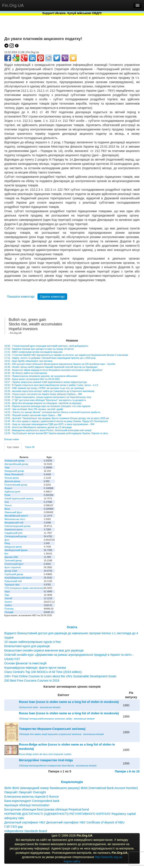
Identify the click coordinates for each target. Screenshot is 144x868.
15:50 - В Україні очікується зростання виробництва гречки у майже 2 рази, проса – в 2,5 (51, 385)
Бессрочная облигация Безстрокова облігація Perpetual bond (47, 809)
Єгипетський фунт (14, 564)
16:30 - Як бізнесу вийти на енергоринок (26, 373)
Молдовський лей (14, 523)
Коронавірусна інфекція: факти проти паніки (35, 668)
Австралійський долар (16, 464)
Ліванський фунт (13, 512)
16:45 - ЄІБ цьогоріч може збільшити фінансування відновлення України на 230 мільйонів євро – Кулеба (60, 364)
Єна (7, 502)
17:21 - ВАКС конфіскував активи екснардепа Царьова (33, 352)
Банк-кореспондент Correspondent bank (32, 801)
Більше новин (12, 439)
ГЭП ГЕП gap (14, 827)
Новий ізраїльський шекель (19, 498)
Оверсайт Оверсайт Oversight (25, 792)
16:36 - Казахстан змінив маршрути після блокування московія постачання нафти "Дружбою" (54, 370)
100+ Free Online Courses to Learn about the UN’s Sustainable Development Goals (60, 676)
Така (7, 467)
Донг (7, 540)
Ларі (7, 595)
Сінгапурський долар (16, 536)
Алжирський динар (15, 461)
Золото (8, 602)
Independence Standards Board (26, 831)
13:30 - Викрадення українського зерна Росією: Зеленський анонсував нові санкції (48, 430)
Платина (9, 609)
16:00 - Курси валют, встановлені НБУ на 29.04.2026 (32, 379)
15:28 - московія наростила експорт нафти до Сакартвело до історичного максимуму (49, 391)
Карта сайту (72, 861)
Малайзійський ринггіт (16, 516)
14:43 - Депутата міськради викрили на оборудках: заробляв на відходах (43, 403)
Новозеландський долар (17, 526)
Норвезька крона (13, 529)
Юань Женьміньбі (14, 474)
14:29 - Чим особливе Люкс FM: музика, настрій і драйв (34, 409)
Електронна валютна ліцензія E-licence (32, 797)
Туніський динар (13, 560)
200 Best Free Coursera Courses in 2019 (32, 681)
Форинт (9, 488)
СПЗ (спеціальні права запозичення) (24, 588)
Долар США (11, 571)
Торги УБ (30, 447)
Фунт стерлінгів (13, 567)
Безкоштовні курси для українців (27, 646)
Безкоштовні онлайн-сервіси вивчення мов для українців (44, 650)
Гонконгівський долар (16, 485)
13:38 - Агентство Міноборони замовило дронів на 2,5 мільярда (38, 427)
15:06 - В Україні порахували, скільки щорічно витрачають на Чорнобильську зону (48, 397)
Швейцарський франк (16, 550)
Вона (7, 509)
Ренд (7, 543)
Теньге (8, 505)
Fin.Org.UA (13, 5)
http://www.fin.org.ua (108, 857)
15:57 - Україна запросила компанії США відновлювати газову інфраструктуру (46, 382)
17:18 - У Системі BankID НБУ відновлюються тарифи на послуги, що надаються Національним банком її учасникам (66, 355)
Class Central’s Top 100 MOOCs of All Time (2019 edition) (43, 672)
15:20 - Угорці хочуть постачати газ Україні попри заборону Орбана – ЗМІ (43, 394)
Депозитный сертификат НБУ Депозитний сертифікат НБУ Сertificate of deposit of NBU (64, 822)
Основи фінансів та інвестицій (25, 663)
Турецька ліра (12, 585)
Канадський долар (14, 471)
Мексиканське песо (15, 519)
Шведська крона (13, 547)
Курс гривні (13, 447)
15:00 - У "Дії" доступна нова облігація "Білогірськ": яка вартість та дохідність (45, 400)
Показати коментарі (21, 297)
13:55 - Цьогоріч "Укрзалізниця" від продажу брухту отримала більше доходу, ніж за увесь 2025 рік (57, 418)
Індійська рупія (12, 492)
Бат (6, 554)
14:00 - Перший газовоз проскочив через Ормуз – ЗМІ (33, 415)
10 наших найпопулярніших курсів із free (33, 642)
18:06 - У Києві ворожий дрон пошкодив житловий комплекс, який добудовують (46, 346)
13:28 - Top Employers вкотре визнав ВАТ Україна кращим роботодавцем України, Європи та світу (56, 433)
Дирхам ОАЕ (11, 557)
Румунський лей (13, 581)
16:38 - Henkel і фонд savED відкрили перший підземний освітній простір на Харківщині (51, 367)
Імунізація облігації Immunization (27, 805)
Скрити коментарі (52, 297)
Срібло (8, 605)
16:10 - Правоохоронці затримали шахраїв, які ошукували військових (41, 376)
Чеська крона (12, 478)
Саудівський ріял (13, 533)
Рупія (7, 495)
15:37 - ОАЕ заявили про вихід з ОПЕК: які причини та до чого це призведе (44, 388)
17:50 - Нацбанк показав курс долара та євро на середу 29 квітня (39, 349)
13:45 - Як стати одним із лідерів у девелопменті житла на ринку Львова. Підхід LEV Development (56, 421)
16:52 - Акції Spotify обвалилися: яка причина (28, 361)
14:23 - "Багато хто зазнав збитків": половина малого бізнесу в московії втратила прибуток (52, 412)
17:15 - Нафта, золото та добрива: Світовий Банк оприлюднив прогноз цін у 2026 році (50, 358)
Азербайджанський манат (18, 578)
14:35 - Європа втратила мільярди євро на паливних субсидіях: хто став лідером (47, 406)
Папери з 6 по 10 (127, 771)
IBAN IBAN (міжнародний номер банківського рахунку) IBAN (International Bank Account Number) (71, 788)
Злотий (8, 598)
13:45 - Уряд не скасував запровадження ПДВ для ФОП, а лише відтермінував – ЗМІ (49, 424)
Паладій (9, 612)
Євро (7, 591)
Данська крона (12, 481)
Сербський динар (14, 574)
